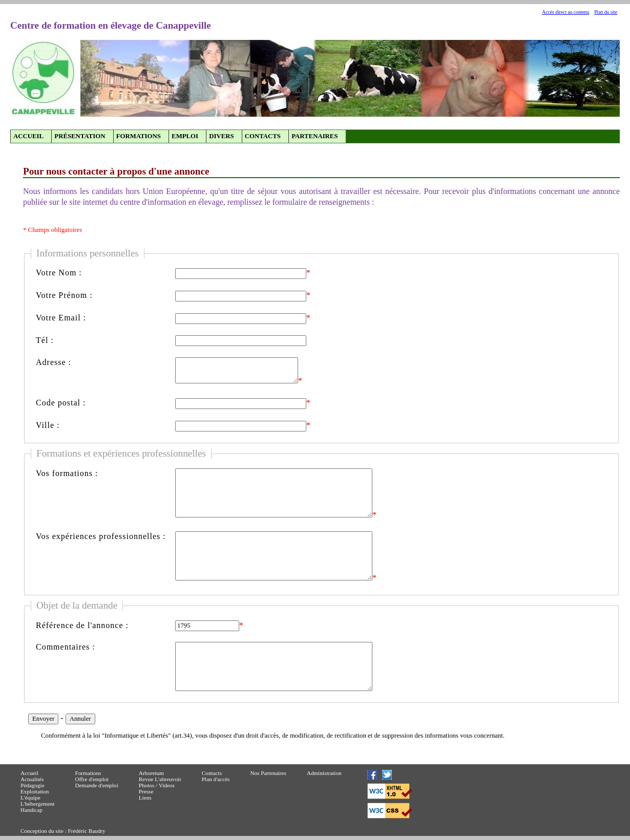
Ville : (48, 425)
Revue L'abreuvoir (160, 779)
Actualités (32, 779)
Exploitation (35, 791)
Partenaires (314, 136)
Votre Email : (61, 318)
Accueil (28, 136)
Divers (221, 136)
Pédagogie (33, 785)
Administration (324, 773)
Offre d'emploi (92, 779)
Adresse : (54, 362)
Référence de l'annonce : (82, 625)
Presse (146, 791)
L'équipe (30, 798)
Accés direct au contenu (565, 12)
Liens (145, 798)
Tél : (45, 340)
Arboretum (151, 773)
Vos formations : (67, 473)
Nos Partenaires (268, 773)
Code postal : (61, 403)
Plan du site (606, 12)
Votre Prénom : (64, 295)
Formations (139, 136)
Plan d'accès (216, 779)
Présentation (80, 136)
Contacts (263, 136)
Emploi (185, 136)
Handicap (31, 810)
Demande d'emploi (96, 785)
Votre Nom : (59, 273)
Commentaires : (66, 647)
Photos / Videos (157, 785)
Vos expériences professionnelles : (101, 536)
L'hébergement (37, 804)
